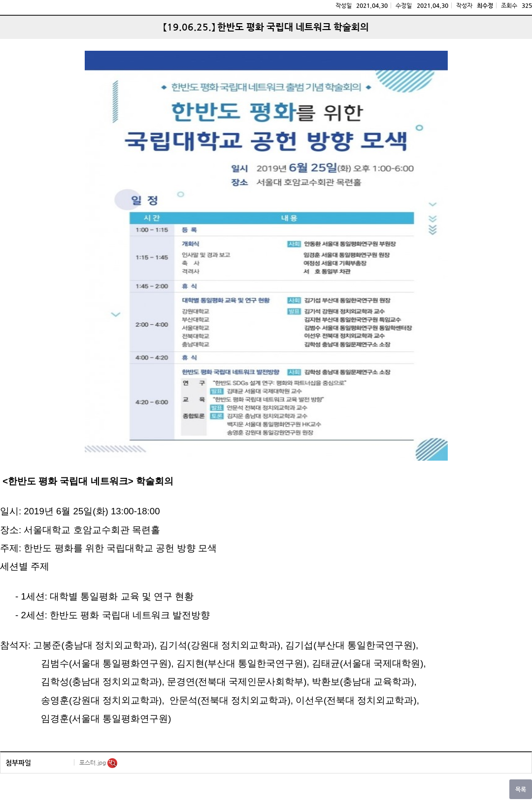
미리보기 (112, 763)
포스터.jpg (93, 763)
